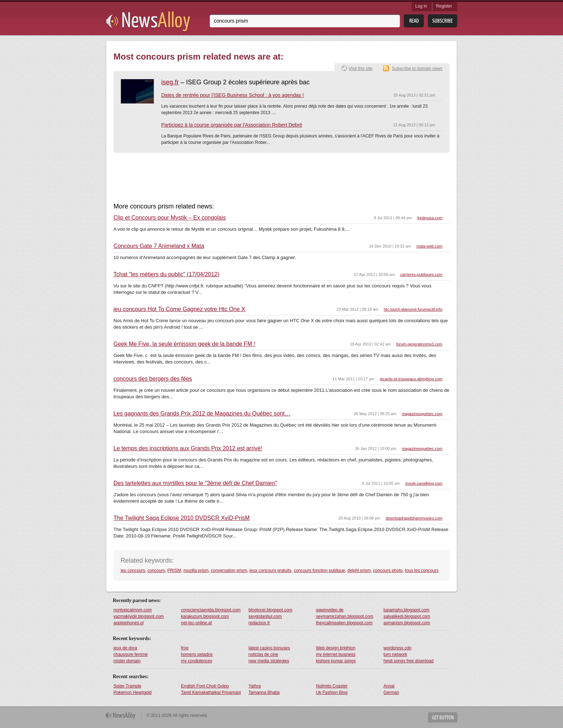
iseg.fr (170, 82)
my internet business (336, 654)
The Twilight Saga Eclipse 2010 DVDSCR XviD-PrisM (182, 518)
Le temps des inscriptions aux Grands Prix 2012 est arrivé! (188, 448)
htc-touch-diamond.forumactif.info (413, 309)
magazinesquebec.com (422, 414)
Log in (421, 6)
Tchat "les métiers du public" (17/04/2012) (166, 274)
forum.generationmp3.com (419, 344)
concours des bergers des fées (153, 379)
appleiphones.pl (129, 623)
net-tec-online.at (196, 623)
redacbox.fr (259, 623)
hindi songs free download (408, 661)
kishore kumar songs (336, 661)
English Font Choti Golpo (205, 686)
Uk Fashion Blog (332, 692)
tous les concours (422, 570)
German (391, 692)
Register (444, 6)
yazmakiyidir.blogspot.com (139, 616)
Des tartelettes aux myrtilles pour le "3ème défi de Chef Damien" (195, 483)
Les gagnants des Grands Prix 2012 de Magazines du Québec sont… (202, 414)
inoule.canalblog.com (424, 483)
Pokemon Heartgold (132, 692)
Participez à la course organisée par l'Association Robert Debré (232, 125)
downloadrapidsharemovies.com (414, 518)
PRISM (174, 570)
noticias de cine (263, 654)
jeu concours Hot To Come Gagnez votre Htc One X (179, 309)
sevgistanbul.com (265, 616)
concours (156, 570)
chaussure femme (131, 654)
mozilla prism (196, 570)
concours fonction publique (319, 570)
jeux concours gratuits (271, 570)
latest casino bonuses (269, 648)
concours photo (388, 570)
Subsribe (443, 21)
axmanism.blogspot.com (407, 623)
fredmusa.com (430, 218)
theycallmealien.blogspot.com (344, 623)
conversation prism (229, 570)
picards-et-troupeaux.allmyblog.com (411, 379)
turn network (395, 654)
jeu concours (133, 570)
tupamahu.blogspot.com (406, 610)
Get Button (443, 717)
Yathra (255, 686)
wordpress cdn (397, 648)
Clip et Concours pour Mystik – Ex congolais (170, 218)
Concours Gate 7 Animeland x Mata (159, 246)
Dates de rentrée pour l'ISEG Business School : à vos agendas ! (232, 95)
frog (185, 648)
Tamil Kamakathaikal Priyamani (211, 692)
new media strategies (269, 661)
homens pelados (197, 654)
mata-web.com (429, 246)
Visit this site (360, 69)
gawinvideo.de (330, 610)
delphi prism (359, 570)
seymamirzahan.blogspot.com (345, 616)
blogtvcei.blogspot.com (270, 610)
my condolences (197, 661)
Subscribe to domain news (417, 69)
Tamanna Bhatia (264, 692)
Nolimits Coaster (332, 686)
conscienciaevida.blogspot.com (211, 610)
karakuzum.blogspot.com (205, 616)
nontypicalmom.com (133, 610)
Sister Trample (127, 686)
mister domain (127, 661)
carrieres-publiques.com (421, 274)
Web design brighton (336, 648)
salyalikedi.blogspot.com (407, 616)
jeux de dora (125, 648)
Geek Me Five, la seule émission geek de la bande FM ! (184, 344)
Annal (389, 686)
